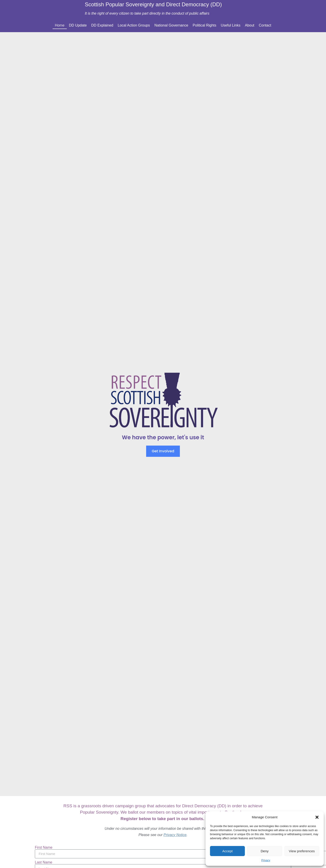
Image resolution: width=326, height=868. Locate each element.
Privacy (266, 860)
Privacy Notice (175, 835)
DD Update (78, 25)
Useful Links (231, 25)
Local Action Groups (134, 25)
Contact (265, 25)
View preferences (302, 851)
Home (60, 25)
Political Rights (204, 25)
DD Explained (102, 25)
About (250, 25)
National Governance (171, 25)
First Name (44, 848)
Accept (228, 851)
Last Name (44, 862)
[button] (317, 817)
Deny (265, 851)
